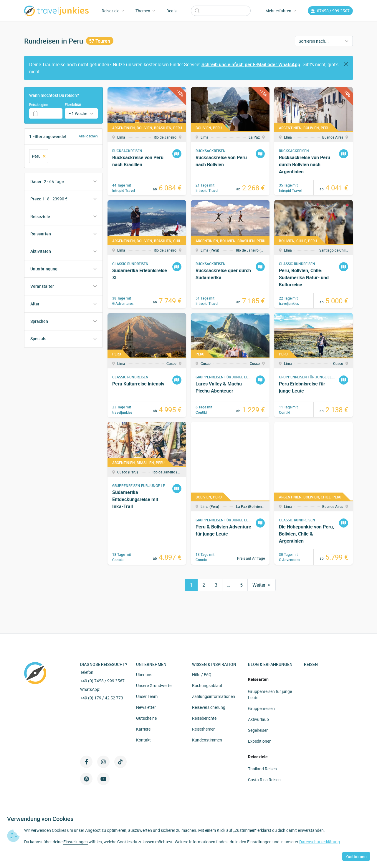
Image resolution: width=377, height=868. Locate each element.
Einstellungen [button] (76, 842)
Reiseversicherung (209, 707)
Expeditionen (260, 741)
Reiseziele (40, 216)
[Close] (346, 64)
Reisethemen (204, 729)
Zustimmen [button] (356, 856)
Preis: (49, 199)
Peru (39, 156)
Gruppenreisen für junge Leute (270, 694)
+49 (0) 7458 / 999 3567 (102, 681)
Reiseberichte (204, 718)
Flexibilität (73, 104)
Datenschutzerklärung (320, 842)
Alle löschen (88, 136)
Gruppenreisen (261, 708)
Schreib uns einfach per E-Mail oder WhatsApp (251, 64)
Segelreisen (258, 730)
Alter (35, 304)
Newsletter (146, 707)
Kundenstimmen (207, 740)
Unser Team (147, 696)
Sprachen (39, 321)
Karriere (143, 729)
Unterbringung (44, 269)
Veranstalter (42, 286)
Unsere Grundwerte (154, 685)
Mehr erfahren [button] (281, 11)
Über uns (144, 675)
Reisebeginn (39, 104)
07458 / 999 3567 (330, 11)
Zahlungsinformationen (214, 696)
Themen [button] (145, 11)
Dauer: (47, 181)
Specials (38, 339)
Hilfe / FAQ (202, 675)
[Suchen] (221, 11)
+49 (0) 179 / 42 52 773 (102, 698)
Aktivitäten (41, 251)
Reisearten (41, 234)
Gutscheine (146, 718)
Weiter (262, 585)
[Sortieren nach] (324, 41)
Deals (171, 11)
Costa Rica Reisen (264, 780)
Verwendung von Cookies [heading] (40, 819)
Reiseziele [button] (113, 11)
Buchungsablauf (207, 685)
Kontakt (143, 740)
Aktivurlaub (258, 719)
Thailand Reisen (262, 769)
